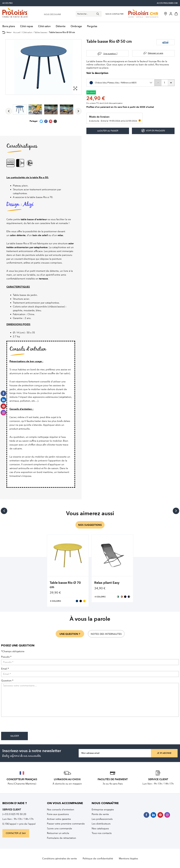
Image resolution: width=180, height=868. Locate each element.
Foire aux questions (58, 814)
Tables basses (41, 32)
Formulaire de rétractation (62, 838)
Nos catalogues (100, 828)
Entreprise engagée (103, 810)
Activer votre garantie (59, 819)
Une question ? (110, 54)
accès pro (7, 3)
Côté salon (44, 26)
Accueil (17, 32)
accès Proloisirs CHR (167, 3)
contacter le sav (16, 833)
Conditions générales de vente (60, 859)
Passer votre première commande (66, 824)
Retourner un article (58, 833)
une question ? (70, 634)
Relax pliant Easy (107, 583)
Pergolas (92, 26)
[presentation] (26, 726)
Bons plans (9, 26)
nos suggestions (90, 525)
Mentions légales (128, 859)
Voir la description (97, 73)
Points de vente (100, 814)
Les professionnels (102, 819)
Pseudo (6, 657)
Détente (61, 26)
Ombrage (76, 26)
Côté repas (27, 26)
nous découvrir (52, 15)
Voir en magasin (153, 131)
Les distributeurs (101, 824)
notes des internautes (106, 634)
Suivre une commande (60, 828)
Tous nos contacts (102, 833)
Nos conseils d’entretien (61, 810)
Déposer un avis (155, 53)
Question (7, 681)
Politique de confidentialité (98, 859)
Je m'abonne (164, 753)
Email (5, 669)
